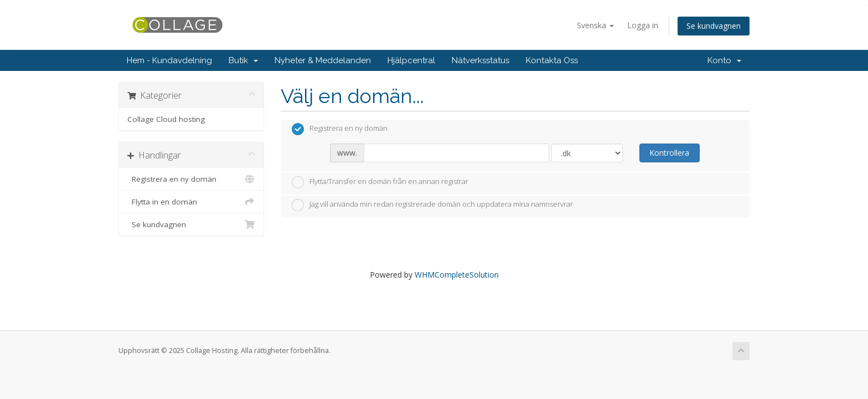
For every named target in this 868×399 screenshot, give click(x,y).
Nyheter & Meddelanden (323, 60)
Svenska (595, 25)
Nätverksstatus (480, 60)
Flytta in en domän (191, 202)
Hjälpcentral (411, 60)
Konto (724, 60)
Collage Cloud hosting (166, 119)
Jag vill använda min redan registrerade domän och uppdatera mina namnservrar (432, 205)
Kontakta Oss (552, 60)
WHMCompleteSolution (457, 275)
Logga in (643, 25)
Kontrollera (669, 153)
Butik (243, 60)
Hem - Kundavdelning (169, 60)
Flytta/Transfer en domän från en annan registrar (380, 182)
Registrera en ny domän (191, 179)
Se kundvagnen (714, 26)
